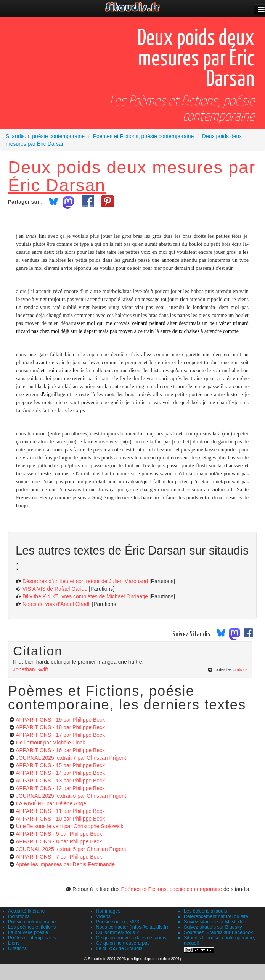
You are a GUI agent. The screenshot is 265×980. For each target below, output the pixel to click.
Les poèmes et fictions (32, 927)
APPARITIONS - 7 (59, 857)
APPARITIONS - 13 (60, 781)
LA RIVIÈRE (52, 803)
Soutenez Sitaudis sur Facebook (218, 932)
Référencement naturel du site (216, 916)
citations (240, 669)
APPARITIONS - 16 (60, 750)
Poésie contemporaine (32, 922)
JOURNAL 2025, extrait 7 (71, 758)
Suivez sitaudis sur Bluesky (213, 927)
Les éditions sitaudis (205, 911)
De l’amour (51, 743)
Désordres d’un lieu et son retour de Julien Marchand (85, 581)
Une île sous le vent (70, 826)
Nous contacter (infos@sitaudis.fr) (132, 927)
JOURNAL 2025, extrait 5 (71, 849)
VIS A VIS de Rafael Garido (55, 589)
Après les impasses (65, 864)
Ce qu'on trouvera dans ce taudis (131, 938)
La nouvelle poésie (28, 932)
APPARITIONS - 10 (60, 819)
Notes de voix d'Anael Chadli (57, 604)
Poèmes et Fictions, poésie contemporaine (172, 889)
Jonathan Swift (31, 669)
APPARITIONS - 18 (60, 727)
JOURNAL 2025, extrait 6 (71, 796)
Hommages (108, 911)
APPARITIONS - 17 (60, 735)
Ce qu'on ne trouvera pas (123, 943)
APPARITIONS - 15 (60, 765)
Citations (17, 948)
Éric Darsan (57, 185)
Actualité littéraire (26, 911)
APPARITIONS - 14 (60, 773)
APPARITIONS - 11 (60, 811)
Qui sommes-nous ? (118, 932)
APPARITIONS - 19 (60, 720)
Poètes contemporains (32, 938)
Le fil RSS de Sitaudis (119, 948)
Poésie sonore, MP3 (118, 922)
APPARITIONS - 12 (60, 788)
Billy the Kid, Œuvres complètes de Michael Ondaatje (85, 596)
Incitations (19, 916)
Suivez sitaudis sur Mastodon (215, 922)
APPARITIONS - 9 (59, 834)
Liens (14, 943)
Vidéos (103, 916)
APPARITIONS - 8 (59, 841)
